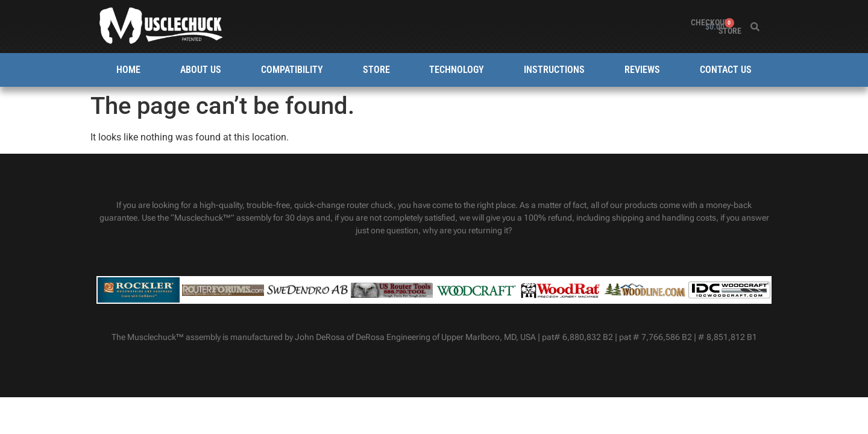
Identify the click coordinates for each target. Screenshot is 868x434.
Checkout (637, 27)
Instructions (554, 70)
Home (128, 70)
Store (679, 27)
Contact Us (726, 70)
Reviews (642, 70)
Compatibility (292, 70)
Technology (457, 70)
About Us (201, 70)
